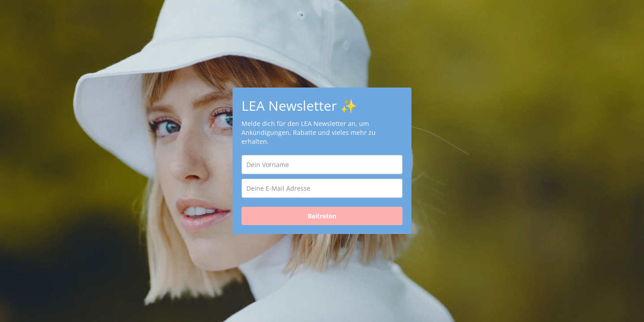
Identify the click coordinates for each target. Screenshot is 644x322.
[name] (322, 165)
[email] (322, 188)
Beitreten (322, 216)
